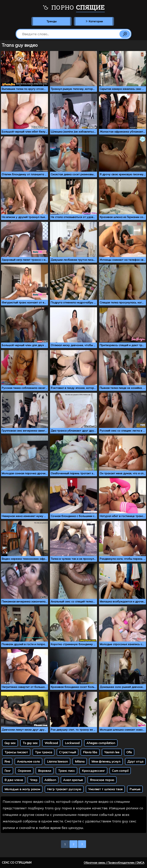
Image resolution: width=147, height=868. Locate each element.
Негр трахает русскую (64, 789)
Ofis (129, 752)
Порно (74, 8)
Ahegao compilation (101, 743)
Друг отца (135, 761)
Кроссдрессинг (93, 771)
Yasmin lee (112, 752)
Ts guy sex (30, 743)
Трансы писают (16, 752)
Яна (7, 761)
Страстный (68, 752)
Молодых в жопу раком (22, 789)
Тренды (52, 21)
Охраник (24, 771)
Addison (50, 780)
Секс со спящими (17, 863)
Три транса (44, 752)
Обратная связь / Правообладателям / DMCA (114, 863)
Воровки (45, 771)
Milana (80, 761)
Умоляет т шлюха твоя (105, 789)
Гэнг (8, 771)
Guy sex (10, 743)
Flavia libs (90, 752)
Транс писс (66, 771)
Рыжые (135, 789)
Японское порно (102, 780)
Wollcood (51, 743)
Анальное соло (28, 761)
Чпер (34, 780)
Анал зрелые (73, 780)
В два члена (14, 780)
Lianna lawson (57, 761)
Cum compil (120, 771)
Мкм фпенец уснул (106, 761)
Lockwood (72, 743)
